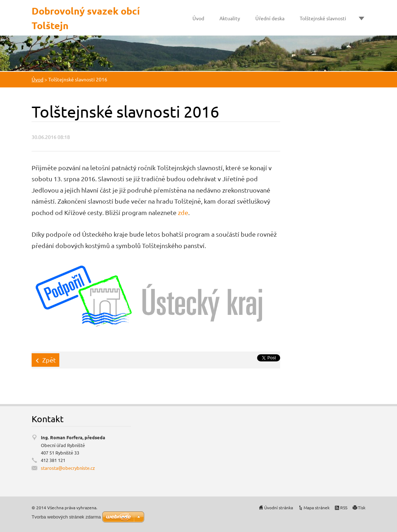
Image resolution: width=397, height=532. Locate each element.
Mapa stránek (317, 507)
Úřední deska (270, 18)
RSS (344, 507)
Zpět (49, 360)
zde (183, 212)
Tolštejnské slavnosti (323, 18)
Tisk (362, 507)
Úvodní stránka (279, 507)
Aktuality (230, 18)
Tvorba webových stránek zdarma (66, 517)
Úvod (198, 18)
